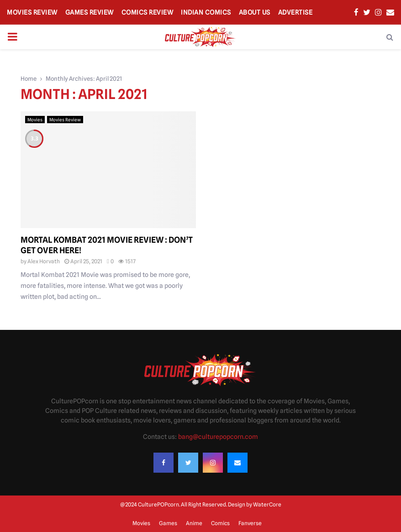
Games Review (90, 12)
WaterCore (267, 504)
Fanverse (250, 523)
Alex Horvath (44, 261)
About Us (255, 12)
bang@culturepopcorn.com (218, 437)
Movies (35, 120)
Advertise (295, 12)
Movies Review (32, 12)
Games (168, 523)
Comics (220, 523)
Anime (194, 523)
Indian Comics (206, 12)
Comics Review (148, 12)
